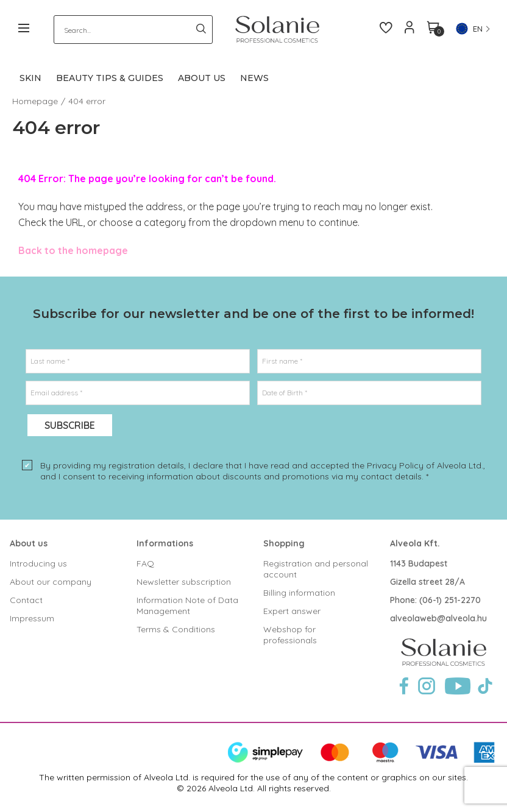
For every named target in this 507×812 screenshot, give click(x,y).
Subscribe (70, 425)
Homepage (35, 101)
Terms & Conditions (176, 629)
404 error (87, 101)
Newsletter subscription (184, 582)
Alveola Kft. (415, 543)
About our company (51, 582)
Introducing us (38, 563)
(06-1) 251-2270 (450, 600)
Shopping (284, 543)
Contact (26, 600)
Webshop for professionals (290, 635)
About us (29, 543)
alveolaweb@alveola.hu (438, 618)
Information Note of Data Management (187, 605)
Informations (165, 543)
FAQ (145, 563)
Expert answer (292, 611)
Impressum (32, 618)
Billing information (299, 593)
